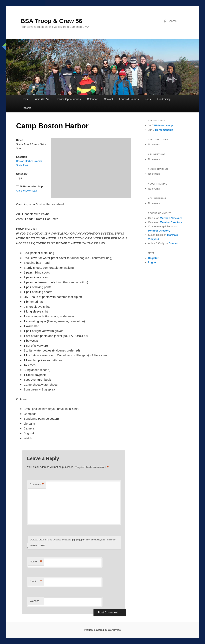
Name (36, 562)
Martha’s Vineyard (171, 218)
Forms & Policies (129, 99)
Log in (152, 262)
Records (26, 108)
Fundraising (164, 99)
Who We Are (42, 99)
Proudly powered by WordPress (102, 630)
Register (153, 258)
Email (36, 581)
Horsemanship (164, 130)
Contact (108, 99)
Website (35, 601)
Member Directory (171, 222)
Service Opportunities (68, 99)
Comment (37, 485)
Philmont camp (164, 125)
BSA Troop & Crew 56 (51, 21)
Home (25, 99)
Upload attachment (73, 542)
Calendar (92, 99)
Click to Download (27, 191)
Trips (148, 99)
